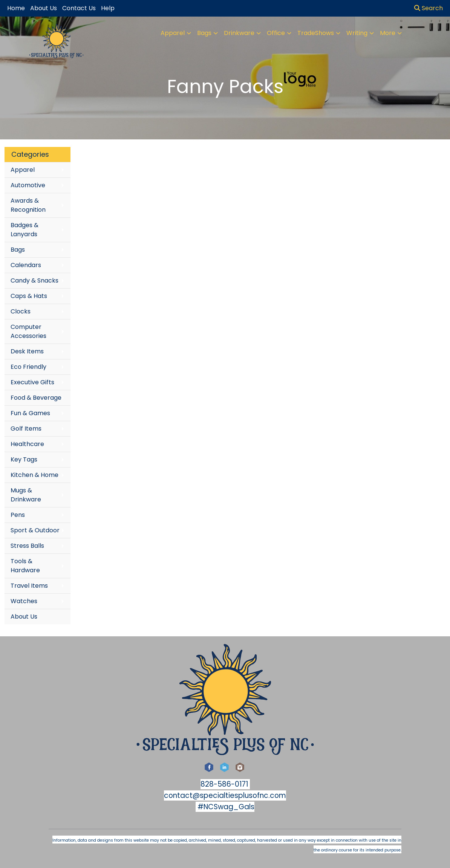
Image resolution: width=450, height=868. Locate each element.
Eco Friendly (28, 367)
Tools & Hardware (25, 566)
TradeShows (316, 33)
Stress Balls (27, 546)
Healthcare (27, 444)
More (388, 33)
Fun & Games (30, 413)
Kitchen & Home (34, 475)
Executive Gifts (32, 382)
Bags (204, 33)
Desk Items (27, 351)
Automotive (28, 185)
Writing (357, 33)
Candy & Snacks (34, 280)
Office (276, 33)
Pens (18, 515)
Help (108, 8)
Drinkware (239, 33)
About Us (24, 617)
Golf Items (26, 429)
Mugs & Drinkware (26, 495)
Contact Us (79, 8)
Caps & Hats (29, 296)
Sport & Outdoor (35, 530)
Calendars (26, 265)
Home (16, 8)
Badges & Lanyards (24, 230)
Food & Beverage (36, 398)
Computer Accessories (28, 331)
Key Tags (24, 459)
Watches (24, 601)
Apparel (173, 33)
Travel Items (29, 586)
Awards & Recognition (28, 205)
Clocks (21, 311)
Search (429, 8)
